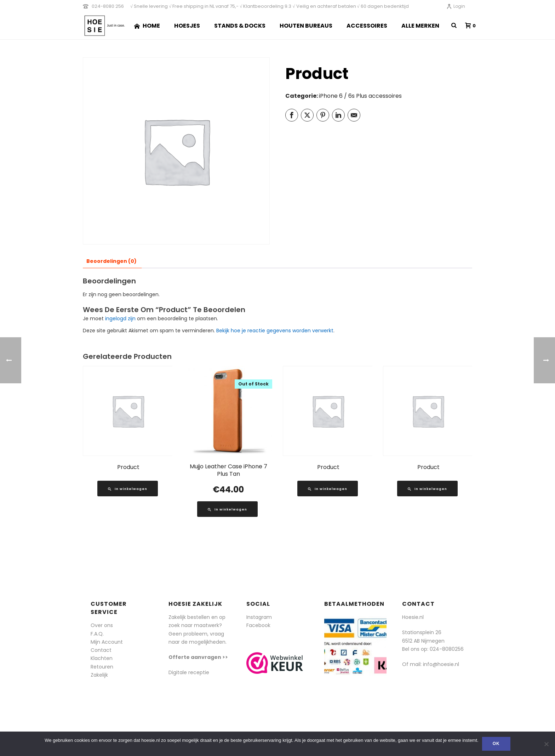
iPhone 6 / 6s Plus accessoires (360, 96)
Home (147, 26)
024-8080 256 (108, 6)
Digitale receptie (189, 672)
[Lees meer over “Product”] (128, 489)
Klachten (102, 658)
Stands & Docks (240, 26)
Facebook (258, 625)
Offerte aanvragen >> (198, 657)
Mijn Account (107, 642)
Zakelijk (99, 675)
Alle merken (420, 26)
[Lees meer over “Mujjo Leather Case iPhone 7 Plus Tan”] (227, 509)
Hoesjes (187, 26)
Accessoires (367, 26)
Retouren (102, 667)
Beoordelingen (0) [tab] (111, 261)
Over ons (102, 625)
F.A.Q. (97, 634)
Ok (496, 744)
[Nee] (546, 744)
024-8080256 (447, 649)
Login (456, 6)
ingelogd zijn (120, 318)
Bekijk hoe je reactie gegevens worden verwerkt (275, 331)
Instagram (259, 617)
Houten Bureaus (306, 26)
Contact (101, 650)
